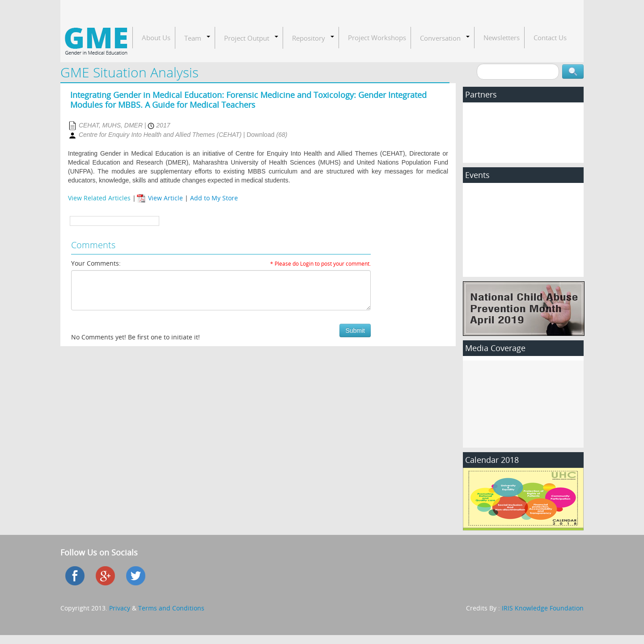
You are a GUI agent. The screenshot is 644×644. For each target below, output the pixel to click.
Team (193, 38)
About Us (156, 38)
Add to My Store (214, 198)
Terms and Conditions (171, 608)
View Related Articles (99, 198)
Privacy (120, 608)
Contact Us (550, 38)
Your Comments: (96, 263)
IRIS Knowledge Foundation (543, 608)
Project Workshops (377, 38)
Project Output (247, 38)
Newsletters (502, 38)
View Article (161, 198)
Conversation (440, 38)
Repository (309, 38)
